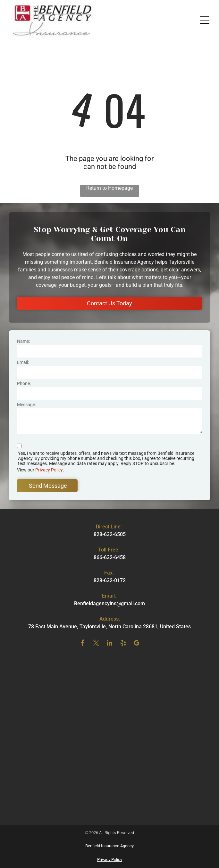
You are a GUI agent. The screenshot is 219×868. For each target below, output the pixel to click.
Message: (26, 405)
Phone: (24, 383)
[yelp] (123, 644)
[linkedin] (110, 644)
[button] (205, 20)
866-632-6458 (110, 557)
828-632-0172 (110, 580)
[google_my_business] (137, 644)
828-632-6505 (110, 534)
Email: (23, 362)
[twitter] (96, 644)
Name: (23, 341)
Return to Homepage (109, 188)
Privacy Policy (49, 470)
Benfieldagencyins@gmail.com (109, 603)
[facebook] (83, 644)
